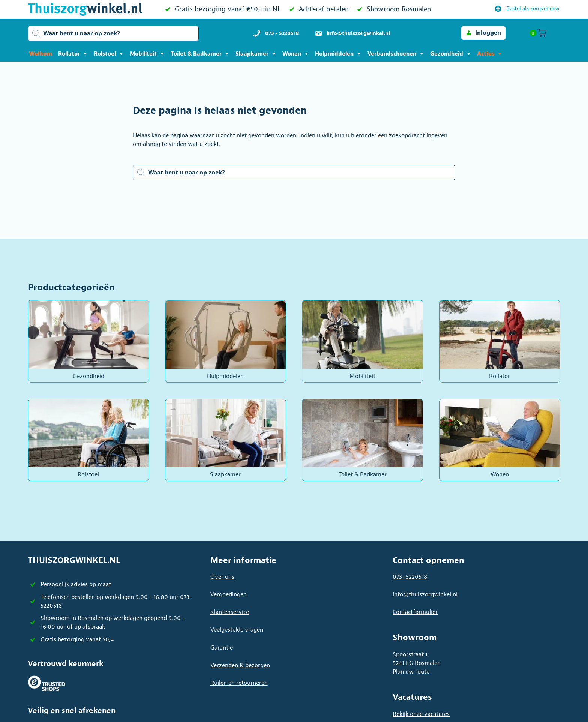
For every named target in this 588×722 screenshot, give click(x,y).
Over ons (222, 577)
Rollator (73, 54)
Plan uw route (411, 672)
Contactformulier (415, 612)
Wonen (296, 54)
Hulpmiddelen (338, 54)
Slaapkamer (256, 54)
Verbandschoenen (396, 54)
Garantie (222, 648)
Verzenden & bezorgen (240, 665)
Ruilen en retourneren (239, 683)
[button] (483, 33)
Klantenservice (230, 612)
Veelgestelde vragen (237, 630)
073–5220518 (410, 577)
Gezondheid (451, 54)
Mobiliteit (147, 54)
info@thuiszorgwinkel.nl (425, 594)
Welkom (40, 54)
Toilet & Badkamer (200, 54)
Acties (490, 54)
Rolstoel (109, 54)
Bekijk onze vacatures (421, 714)
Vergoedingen (229, 594)
